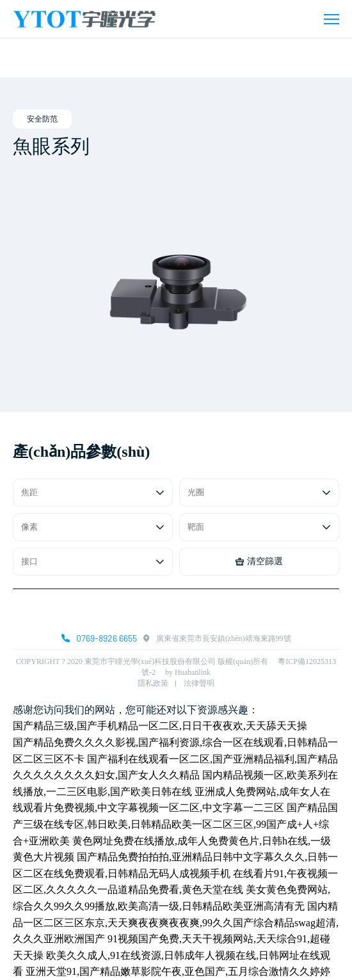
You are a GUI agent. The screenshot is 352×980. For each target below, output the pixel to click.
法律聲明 (199, 683)
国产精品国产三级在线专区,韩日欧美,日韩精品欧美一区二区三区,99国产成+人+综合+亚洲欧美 (175, 824)
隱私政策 (153, 683)
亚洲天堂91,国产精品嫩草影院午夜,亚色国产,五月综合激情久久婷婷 (178, 971)
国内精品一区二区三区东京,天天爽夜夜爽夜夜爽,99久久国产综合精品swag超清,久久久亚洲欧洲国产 (176, 922)
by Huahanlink (188, 672)
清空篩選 (259, 562)
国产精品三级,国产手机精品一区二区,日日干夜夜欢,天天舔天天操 (160, 726)
